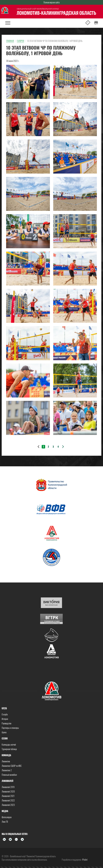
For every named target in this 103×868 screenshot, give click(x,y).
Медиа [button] (5, 811)
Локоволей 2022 (8, 800)
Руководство (6, 723)
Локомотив (6, 761)
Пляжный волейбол (9, 775)
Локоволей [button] (7, 781)
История (5, 719)
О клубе (5, 714)
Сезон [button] (5, 738)
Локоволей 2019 (8, 787)
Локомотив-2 (7, 770)
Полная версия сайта (51, 2)
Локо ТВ (5, 822)
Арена (4, 732)
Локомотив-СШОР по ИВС (12, 766)
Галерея (20, 41)
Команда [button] (6, 755)
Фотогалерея (7, 817)
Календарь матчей (9, 745)
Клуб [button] (4, 708)
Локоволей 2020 (8, 791)
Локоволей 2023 (8, 805)
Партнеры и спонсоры (10, 728)
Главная (10, 41)
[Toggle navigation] (8, 23)
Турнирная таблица (9, 749)
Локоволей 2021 (8, 796)
